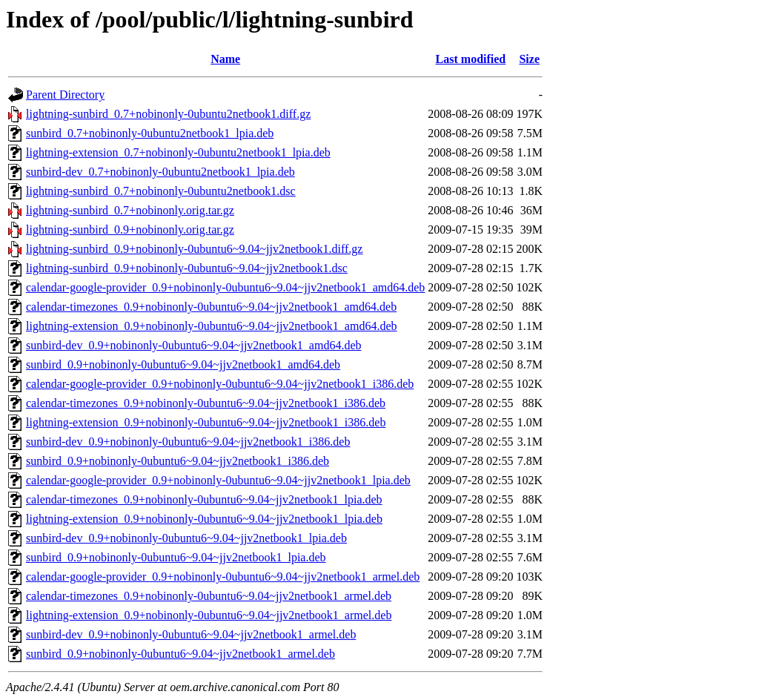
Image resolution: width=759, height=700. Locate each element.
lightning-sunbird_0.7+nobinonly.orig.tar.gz (130, 210)
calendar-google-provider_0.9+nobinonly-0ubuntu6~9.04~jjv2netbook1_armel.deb (223, 577)
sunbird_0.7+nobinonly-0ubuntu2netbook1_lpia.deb (150, 133)
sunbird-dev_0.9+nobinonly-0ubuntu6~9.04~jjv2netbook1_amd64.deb (194, 345)
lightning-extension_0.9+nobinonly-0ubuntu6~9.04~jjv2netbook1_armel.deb (209, 615)
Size (529, 59)
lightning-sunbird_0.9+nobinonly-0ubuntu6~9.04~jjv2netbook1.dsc (187, 268)
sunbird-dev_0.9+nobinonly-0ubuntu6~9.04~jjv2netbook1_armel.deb (191, 634)
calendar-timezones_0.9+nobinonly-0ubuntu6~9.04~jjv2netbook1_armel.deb (209, 596)
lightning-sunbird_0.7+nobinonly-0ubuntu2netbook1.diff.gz (168, 114)
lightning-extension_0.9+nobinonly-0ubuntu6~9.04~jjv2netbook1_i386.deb (206, 422)
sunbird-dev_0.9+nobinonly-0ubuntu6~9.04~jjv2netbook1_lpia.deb (186, 538)
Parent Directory (65, 95)
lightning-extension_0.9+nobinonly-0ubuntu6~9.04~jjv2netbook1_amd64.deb (212, 326)
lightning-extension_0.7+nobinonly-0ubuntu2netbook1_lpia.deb (178, 152)
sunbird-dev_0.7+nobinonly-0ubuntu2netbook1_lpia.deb (160, 172)
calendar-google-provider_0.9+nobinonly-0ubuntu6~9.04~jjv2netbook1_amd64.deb (225, 287)
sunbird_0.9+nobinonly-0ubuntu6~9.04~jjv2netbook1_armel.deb (180, 654)
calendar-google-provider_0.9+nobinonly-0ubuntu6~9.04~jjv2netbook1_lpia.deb (218, 480)
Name (225, 59)
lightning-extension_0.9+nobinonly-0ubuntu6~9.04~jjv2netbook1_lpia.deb (204, 519)
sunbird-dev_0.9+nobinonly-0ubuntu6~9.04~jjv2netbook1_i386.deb (188, 442)
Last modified (471, 59)
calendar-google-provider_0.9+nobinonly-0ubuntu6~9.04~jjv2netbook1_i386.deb (220, 384)
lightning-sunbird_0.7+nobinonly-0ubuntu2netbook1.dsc (161, 191)
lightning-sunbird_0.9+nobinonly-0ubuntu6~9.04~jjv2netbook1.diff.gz (194, 249)
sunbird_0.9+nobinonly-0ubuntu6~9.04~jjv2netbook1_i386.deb (178, 461)
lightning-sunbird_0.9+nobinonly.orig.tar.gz (130, 230)
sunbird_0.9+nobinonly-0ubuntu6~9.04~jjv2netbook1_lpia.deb (176, 557)
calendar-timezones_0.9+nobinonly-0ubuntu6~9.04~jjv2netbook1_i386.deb (206, 403)
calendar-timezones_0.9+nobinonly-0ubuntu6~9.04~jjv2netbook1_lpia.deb (204, 499)
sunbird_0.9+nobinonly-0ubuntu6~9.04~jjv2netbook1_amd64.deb (183, 364)
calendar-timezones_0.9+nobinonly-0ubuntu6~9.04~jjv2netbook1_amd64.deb (211, 307)
